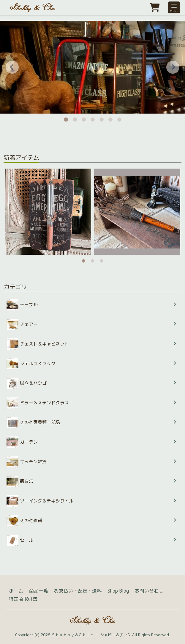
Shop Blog (118, 591)
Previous (12, 67)
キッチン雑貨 (27, 462)
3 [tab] (84, 118)
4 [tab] (93, 118)
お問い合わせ (149, 591)
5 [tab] (102, 118)
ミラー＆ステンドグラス (38, 403)
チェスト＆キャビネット (38, 344)
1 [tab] (66, 118)
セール (20, 540)
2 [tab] (75, 118)
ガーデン (22, 442)
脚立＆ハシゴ (27, 383)
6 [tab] (110, 118)
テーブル (22, 305)
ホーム (16, 591)
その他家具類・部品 (33, 422)
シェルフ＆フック (31, 364)
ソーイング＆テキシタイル (40, 501)
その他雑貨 (24, 521)
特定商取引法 (23, 599)
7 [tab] (119, 118)
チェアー (22, 324)
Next (173, 67)
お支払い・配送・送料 (78, 591)
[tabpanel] (48, 212)
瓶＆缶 (20, 481)
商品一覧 (39, 591)
